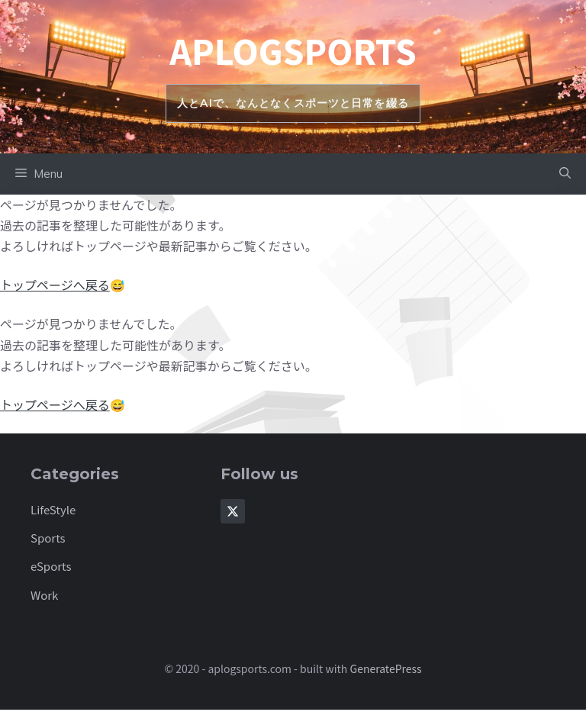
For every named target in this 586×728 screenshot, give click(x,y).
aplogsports (293, 50)
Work (44, 595)
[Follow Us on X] (233, 511)
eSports (51, 566)
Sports (48, 538)
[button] (565, 174)
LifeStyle (53, 509)
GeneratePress (386, 668)
